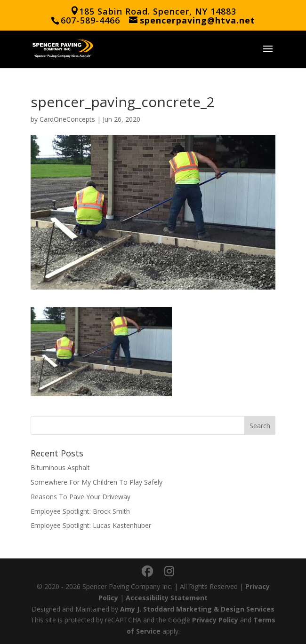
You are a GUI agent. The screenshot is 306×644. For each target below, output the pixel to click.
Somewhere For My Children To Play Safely (97, 482)
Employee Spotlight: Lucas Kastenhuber (91, 525)
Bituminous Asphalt (60, 467)
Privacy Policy (215, 620)
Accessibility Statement (167, 598)
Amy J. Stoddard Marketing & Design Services (197, 609)
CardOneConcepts (67, 119)
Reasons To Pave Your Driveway (81, 497)
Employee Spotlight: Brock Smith (80, 511)
